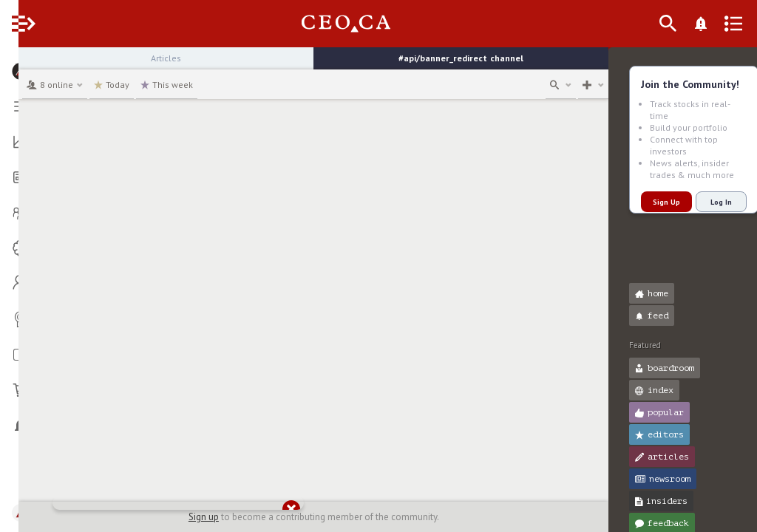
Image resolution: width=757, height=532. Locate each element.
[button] (15, 65)
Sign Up (648, 202)
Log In (703, 202)
